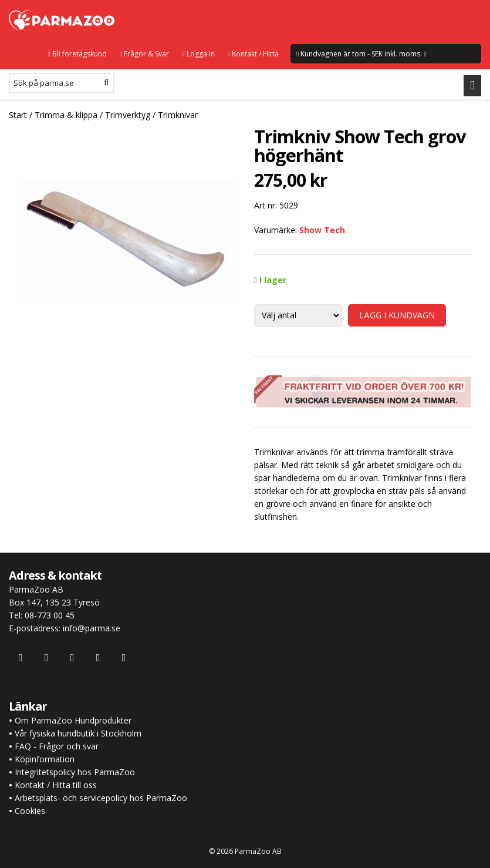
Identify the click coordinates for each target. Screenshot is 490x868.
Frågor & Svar (144, 54)
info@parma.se (92, 628)
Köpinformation (45, 759)
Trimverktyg (128, 115)
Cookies (30, 811)
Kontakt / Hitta (253, 54)
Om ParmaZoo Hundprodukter (73, 720)
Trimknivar (178, 115)
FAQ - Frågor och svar (57, 746)
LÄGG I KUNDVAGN (397, 315)
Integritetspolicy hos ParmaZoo (75, 772)
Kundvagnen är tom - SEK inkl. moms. (361, 54)
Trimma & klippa (66, 115)
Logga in (198, 54)
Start (18, 115)
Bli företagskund (77, 54)
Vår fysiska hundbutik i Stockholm (78, 733)
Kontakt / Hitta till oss (55, 785)
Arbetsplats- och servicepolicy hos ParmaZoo (101, 798)
